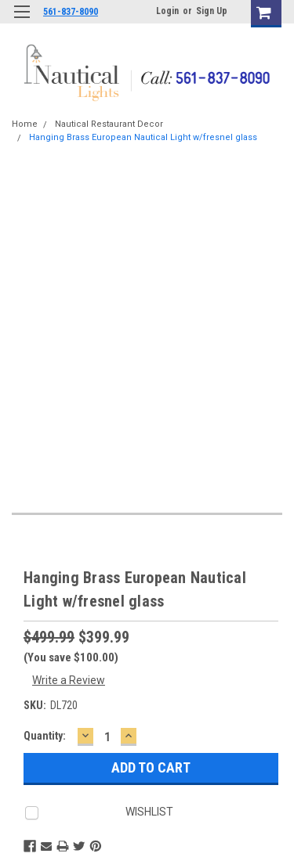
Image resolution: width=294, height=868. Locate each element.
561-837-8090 (71, 12)
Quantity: (45, 736)
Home (25, 124)
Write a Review (69, 680)
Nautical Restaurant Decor (109, 124)
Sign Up (212, 11)
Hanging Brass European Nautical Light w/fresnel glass (143, 137)
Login (167, 11)
